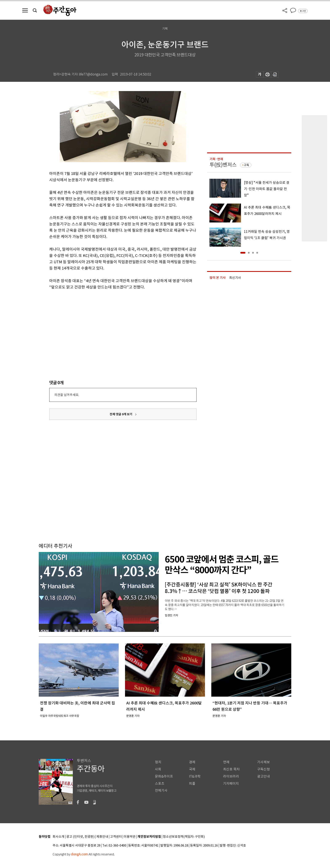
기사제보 (263, 762)
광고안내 (263, 776)
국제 (192, 769)
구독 (246, 165)
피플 (192, 784)
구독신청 (263, 769)
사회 (158, 769)
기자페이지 (231, 784)
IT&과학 (195, 776)
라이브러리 (231, 776)
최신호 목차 (231, 769)
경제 (192, 762)
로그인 (303, 11)
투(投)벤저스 (223, 165)
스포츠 (160, 784)
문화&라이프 (164, 776)
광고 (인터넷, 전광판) (80, 837)
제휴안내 (102, 837)
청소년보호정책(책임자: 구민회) (184, 837)
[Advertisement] (112, 323)
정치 (158, 762)
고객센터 (116, 837)
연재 (226, 762)
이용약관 (130, 837)
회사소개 (59, 837)
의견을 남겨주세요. (67, 395)
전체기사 (161, 791)
